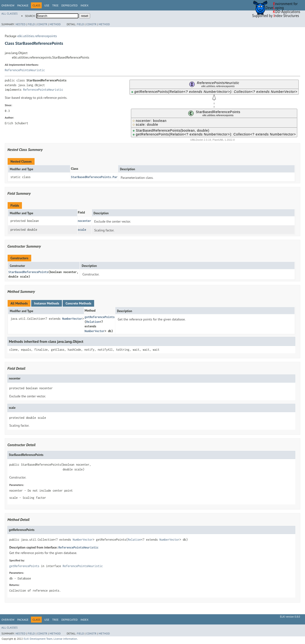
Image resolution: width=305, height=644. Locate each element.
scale (82, 230)
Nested (20, 24)
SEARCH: (30, 16)
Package (23, 5)
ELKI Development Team (38, 639)
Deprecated (70, 5)
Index (84, 5)
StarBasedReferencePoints (28, 272)
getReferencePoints (100, 317)
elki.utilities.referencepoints (37, 36)
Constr (42, 24)
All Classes (10, 13)
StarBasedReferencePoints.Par (94, 177)
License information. (66, 639)
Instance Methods (47, 303)
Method (55, 24)
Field (31, 24)
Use (47, 5)
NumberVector (72, 319)
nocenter (85, 221)
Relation (93, 322)
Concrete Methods (78, 303)
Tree (55, 5)
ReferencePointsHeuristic (25, 70)
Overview (8, 5)
